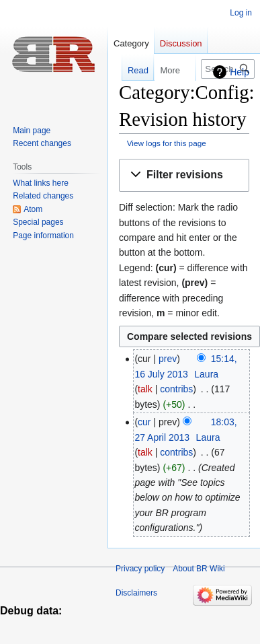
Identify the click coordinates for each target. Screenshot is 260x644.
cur (144, 422)
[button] (184, 175)
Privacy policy (140, 569)
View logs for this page (167, 143)
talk (145, 389)
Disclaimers (136, 593)
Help (240, 72)
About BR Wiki (199, 569)
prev (168, 359)
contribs (176, 389)
